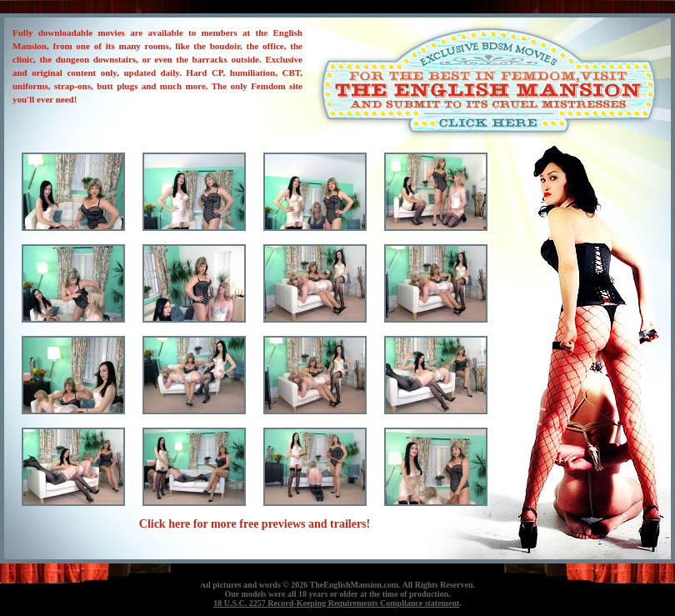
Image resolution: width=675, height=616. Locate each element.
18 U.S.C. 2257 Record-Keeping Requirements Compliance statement (336, 603)
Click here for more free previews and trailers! (255, 524)
